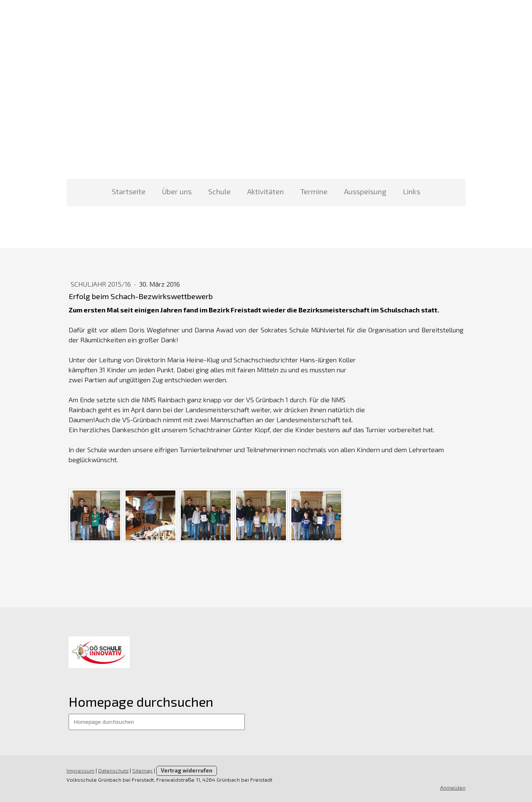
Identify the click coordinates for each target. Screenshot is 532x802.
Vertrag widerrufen (187, 770)
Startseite (129, 191)
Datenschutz (113, 770)
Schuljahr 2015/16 (102, 284)
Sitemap (142, 770)
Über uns (177, 191)
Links (411, 191)
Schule (219, 191)
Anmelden (453, 787)
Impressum (80, 770)
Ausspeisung (365, 191)
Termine (314, 191)
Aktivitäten (266, 191)
